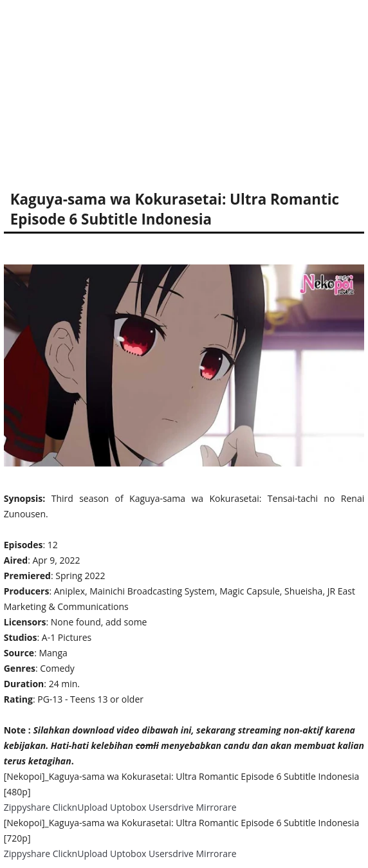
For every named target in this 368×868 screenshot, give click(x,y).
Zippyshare (27, 807)
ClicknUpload (80, 807)
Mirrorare (216, 807)
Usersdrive (171, 807)
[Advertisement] (184, 90)
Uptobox (128, 807)
